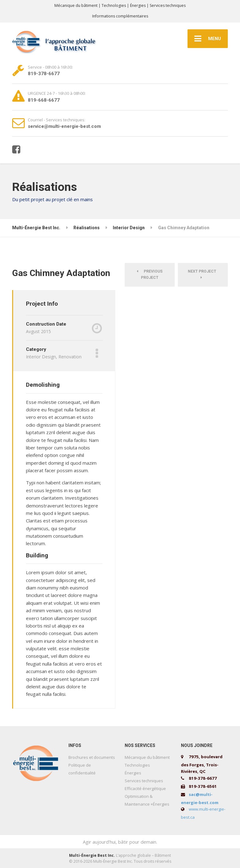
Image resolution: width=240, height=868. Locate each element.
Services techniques (144, 781)
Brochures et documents (92, 757)
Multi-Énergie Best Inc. (92, 855)
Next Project (203, 274)
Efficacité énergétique (145, 788)
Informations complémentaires (120, 16)
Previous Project (150, 274)
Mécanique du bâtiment (147, 757)
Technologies (137, 765)
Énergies (133, 773)
